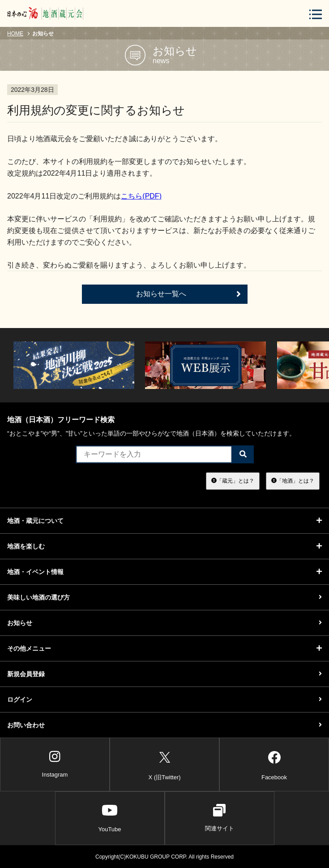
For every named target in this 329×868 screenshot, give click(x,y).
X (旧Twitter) (164, 764)
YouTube (109, 818)
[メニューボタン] (316, 14)
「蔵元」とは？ (233, 481)
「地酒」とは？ (293, 481)
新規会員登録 (164, 674)
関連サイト (220, 818)
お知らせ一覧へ (188, 294)
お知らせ (164, 623)
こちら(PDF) (141, 196)
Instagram (55, 764)
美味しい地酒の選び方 (164, 597)
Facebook (274, 764)
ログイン (164, 700)
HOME (15, 34)
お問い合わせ (164, 725)
